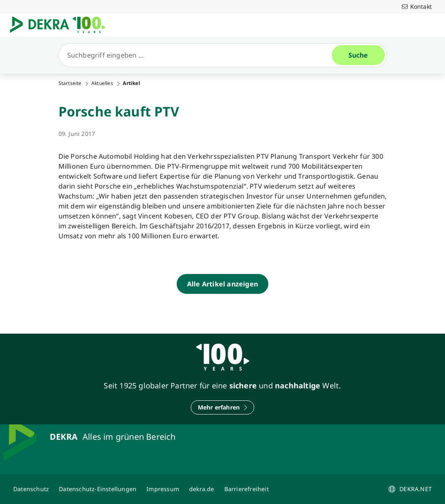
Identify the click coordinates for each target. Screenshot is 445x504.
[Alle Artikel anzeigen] (222, 284)
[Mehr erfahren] (223, 407)
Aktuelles (102, 83)
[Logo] (61, 25)
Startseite (70, 83)
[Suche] (199, 55)
